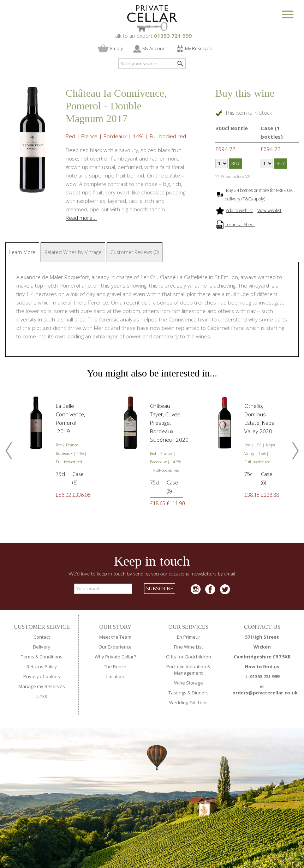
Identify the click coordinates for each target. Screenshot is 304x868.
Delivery (42, 647)
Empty (117, 48)
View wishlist (269, 210)
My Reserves (198, 48)
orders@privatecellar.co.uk (265, 693)
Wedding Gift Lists (188, 703)
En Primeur (189, 637)
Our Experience (115, 647)
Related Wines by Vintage (73, 252)
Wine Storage (189, 683)
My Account (155, 48)
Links (42, 696)
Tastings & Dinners (189, 693)
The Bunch (115, 667)
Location (115, 676)
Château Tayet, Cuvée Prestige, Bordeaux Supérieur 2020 (169, 423)
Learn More (22, 252)
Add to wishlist (239, 210)
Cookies (51, 676)
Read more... (81, 218)
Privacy (31, 676)
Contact (42, 637)
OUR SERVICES (188, 627)
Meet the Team (115, 637)
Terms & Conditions (42, 657)
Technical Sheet (240, 225)
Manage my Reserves (42, 686)
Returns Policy (42, 667)
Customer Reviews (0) (135, 252)
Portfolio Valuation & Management (188, 670)
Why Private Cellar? (115, 657)
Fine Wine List (189, 647)
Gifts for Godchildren (189, 657)
